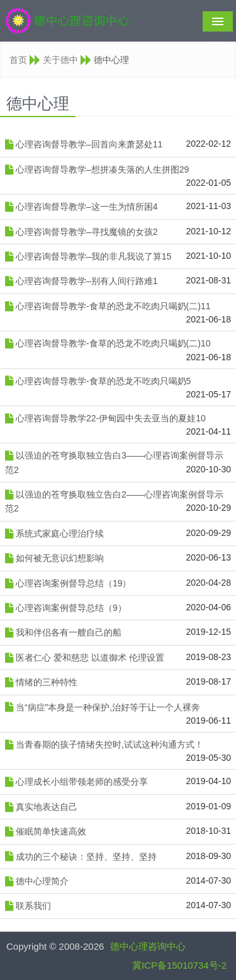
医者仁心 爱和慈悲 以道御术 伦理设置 (90, 658)
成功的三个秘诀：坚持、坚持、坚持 (86, 857)
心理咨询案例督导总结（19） (74, 583)
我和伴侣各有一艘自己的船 (69, 632)
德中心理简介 (42, 881)
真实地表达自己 (47, 807)
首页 (18, 60)
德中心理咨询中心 (148, 946)
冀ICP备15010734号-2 (179, 965)
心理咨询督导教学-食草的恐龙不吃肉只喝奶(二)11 (113, 306)
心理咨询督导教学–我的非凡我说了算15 (93, 256)
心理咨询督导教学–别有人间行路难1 (87, 281)
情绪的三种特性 (47, 682)
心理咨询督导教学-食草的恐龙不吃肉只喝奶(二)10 (113, 343)
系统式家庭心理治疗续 (60, 533)
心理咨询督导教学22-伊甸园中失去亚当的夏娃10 (111, 418)
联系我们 (33, 906)
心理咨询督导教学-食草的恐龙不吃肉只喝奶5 (103, 381)
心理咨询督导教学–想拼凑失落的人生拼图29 (102, 169)
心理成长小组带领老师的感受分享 (82, 782)
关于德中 (60, 60)
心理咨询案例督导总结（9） (71, 608)
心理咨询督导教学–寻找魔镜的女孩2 (87, 232)
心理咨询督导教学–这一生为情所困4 (87, 207)
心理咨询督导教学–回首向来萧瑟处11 (89, 144)
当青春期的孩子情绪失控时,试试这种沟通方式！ (110, 744)
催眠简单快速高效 (51, 831)
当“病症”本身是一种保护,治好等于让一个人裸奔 (108, 707)
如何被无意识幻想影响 (60, 558)
